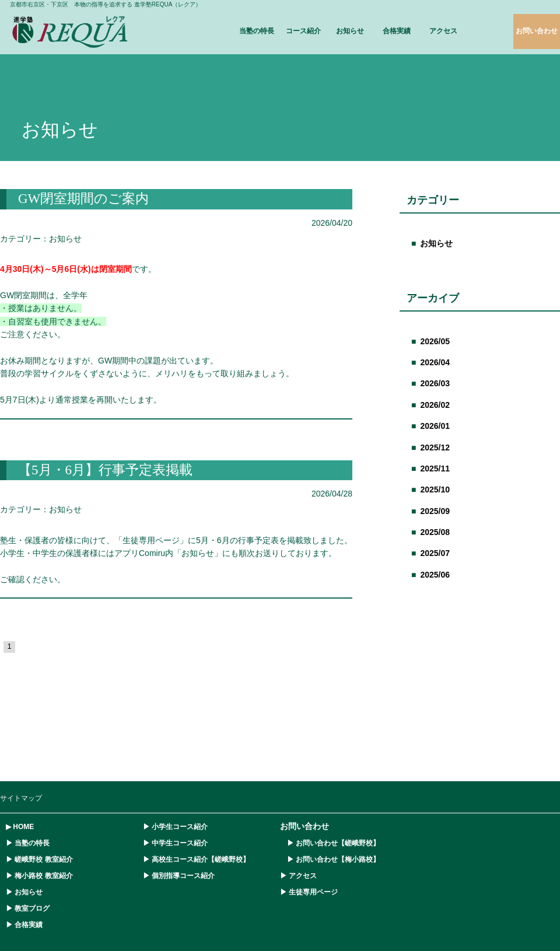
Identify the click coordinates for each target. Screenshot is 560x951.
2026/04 (435, 362)
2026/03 (435, 383)
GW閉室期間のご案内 (83, 199)
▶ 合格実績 (24, 925)
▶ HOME (20, 827)
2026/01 (435, 426)
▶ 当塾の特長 (28, 843)
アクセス (443, 31)
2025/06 (435, 575)
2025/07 (435, 553)
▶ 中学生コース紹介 (175, 843)
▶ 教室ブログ (28, 908)
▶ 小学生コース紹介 (175, 827)
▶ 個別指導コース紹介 (179, 876)
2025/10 (435, 490)
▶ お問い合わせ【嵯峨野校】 (330, 843)
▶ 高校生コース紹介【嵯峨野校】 (196, 859)
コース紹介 (303, 31)
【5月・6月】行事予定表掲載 (105, 470)
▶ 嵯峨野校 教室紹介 (39, 859)
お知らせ (350, 31)
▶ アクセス (298, 876)
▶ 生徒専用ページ (309, 892)
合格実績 (397, 31)
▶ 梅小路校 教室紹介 (39, 876)
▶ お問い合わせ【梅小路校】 (330, 859)
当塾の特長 (257, 31)
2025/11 (435, 468)
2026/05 (435, 341)
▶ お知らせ (24, 892)
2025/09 (435, 511)
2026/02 (435, 405)
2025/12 (435, 447)
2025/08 (435, 532)
